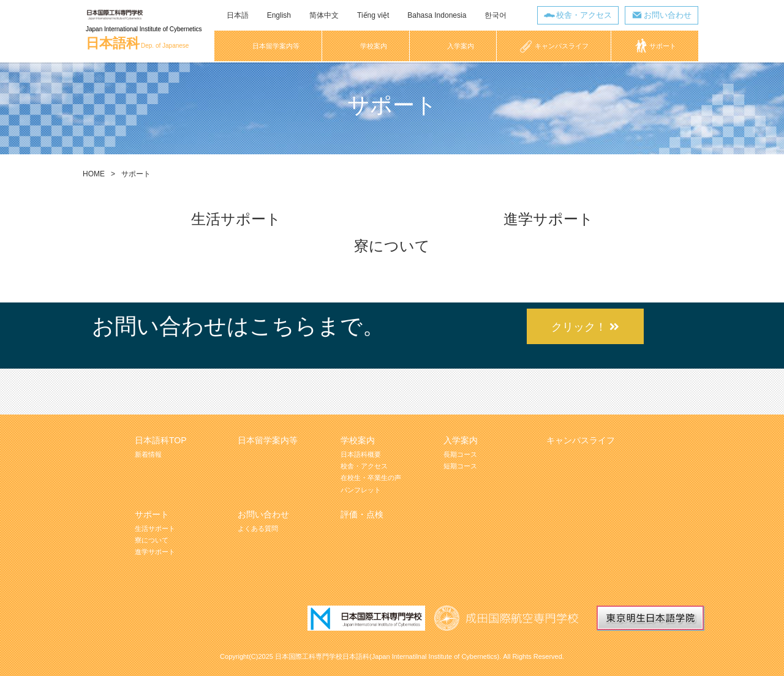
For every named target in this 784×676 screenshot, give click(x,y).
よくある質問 (258, 528)
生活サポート (236, 219)
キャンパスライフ (581, 440)
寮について (392, 246)
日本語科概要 (361, 454)
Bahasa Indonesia (437, 15)
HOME (94, 174)
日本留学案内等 (268, 440)
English (279, 15)
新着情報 (148, 454)
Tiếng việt (373, 15)
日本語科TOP (161, 440)
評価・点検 (362, 514)
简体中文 (324, 15)
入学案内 (461, 440)
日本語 (238, 15)
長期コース (460, 454)
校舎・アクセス (584, 15)
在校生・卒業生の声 (371, 478)
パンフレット (361, 490)
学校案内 (358, 440)
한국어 (496, 15)
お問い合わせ (668, 15)
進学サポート (548, 219)
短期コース (460, 466)
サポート (152, 514)
